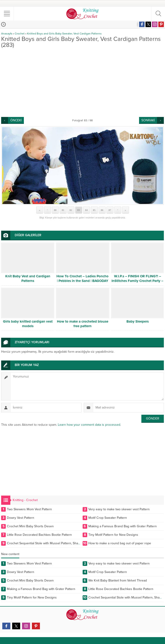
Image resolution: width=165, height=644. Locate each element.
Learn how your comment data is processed (89, 425)
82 (71, 210)
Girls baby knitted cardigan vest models (28, 324)
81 (63, 210)
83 (79, 210)
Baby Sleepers (138, 321)
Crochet (20, 34)
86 (102, 210)
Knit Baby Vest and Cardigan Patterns (28, 278)
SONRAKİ (148, 120)
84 (86, 210)
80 (55, 210)
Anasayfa (7, 34)
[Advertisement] (82, 82)
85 (94, 210)
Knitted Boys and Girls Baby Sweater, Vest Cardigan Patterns (64, 34)
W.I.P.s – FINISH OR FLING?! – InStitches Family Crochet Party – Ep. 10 (137, 281)
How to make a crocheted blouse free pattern (83, 324)
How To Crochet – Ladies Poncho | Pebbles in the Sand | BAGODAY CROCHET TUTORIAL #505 (82, 281)
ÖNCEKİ (16, 120)
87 (110, 210)
